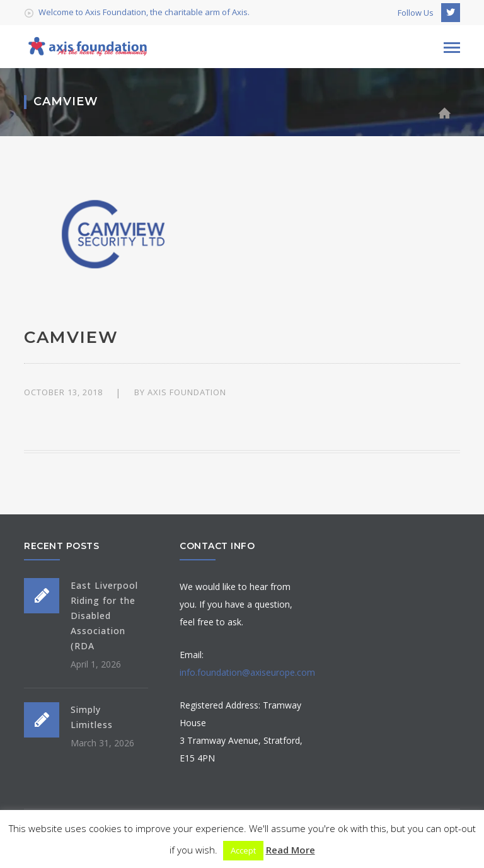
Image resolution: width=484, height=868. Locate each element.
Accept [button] (243, 850)
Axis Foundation (187, 392)
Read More (291, 850)
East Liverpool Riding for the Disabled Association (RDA (104, 616)
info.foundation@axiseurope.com (247, 672)
